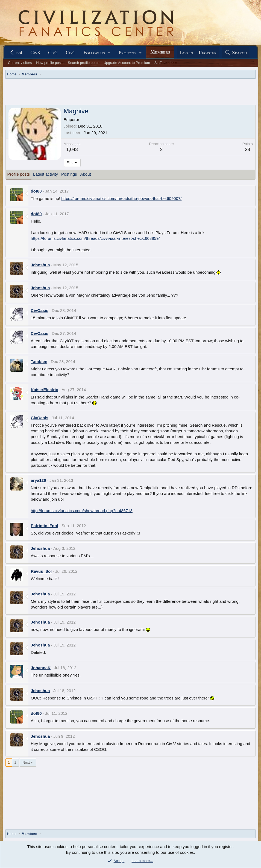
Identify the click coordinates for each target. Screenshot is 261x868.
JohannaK (41, 668)
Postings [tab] (69, 174)
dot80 (36, 191)
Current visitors (20, 63)
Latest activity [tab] (46, 174)
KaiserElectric (45, 390)
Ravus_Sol (41, 571)
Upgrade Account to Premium (127, 63)
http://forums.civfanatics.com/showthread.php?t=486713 (82, 511)
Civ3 (35, 53)
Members (160, 52)
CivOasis (40, 310)
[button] (97, 53)
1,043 (72, 150)
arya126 (39, 480)
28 (247, 150)
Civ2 (53, 53)
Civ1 (71, 53)
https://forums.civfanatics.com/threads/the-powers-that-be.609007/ (121, 198)
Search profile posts (83, 63)
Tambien (39, 361)
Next (26, 762)
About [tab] (86, 174)
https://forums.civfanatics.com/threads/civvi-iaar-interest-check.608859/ (95, 238)
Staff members (166, 63)
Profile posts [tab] (19, 174)
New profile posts (50, 63)
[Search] (236, 53)
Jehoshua (40, 265)
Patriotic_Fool (45, 526)
